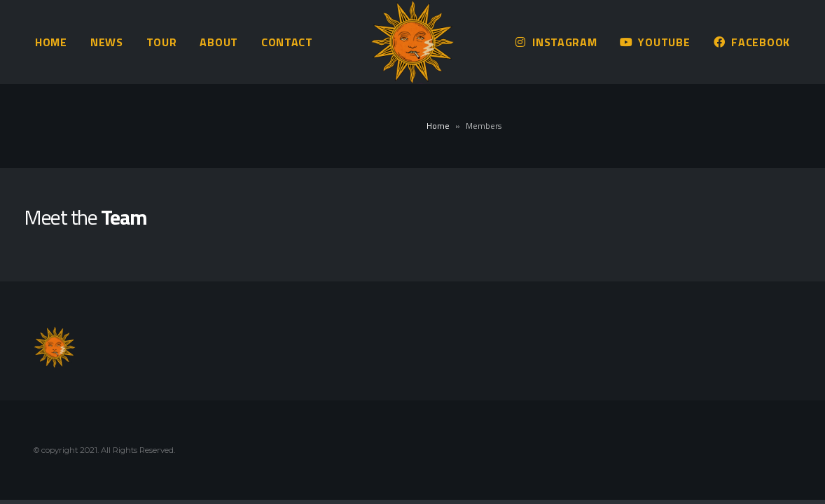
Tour (162, 42)
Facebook (751, 42)
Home (51, 42)
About (219, 42)
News (107, 42)
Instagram (555, 42)
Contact (287, 42)
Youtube (655, 42)
